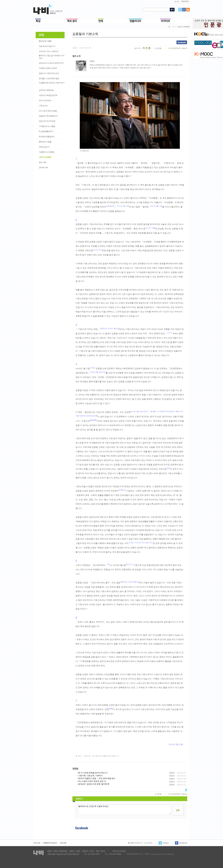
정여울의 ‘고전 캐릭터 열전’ (49, 79)
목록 (178, 48)
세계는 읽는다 (44, 147)
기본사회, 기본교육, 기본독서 (90, 776)
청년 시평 (42, 162)
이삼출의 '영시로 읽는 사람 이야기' (52, 83)
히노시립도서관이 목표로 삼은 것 (92, 781)
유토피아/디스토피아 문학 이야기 (51, 63)
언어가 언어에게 (45, 101)
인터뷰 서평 (43, 167)
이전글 (171, 48)
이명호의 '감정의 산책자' (48, 68)
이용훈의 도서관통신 (47, 152)
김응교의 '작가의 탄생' (47, 121)
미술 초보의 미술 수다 (47, 46)
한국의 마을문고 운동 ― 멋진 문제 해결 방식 (97, 778)
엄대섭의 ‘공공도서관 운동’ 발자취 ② (94, 784)
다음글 (184, 48)
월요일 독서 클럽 (45, 41)
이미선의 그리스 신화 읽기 (49, 51)
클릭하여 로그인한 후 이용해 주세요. (124, 810)
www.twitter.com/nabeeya (162, 854)
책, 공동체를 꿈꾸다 (46, 131)
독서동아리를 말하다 (47, 137)
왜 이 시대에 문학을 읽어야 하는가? (93, 773)
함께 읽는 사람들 (45, 142)
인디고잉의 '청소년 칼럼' (48, 111)
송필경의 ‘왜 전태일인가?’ (48, 116)
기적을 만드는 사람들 (47, 126)
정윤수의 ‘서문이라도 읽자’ (49, 73)
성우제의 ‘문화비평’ (46, 90)
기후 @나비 (43, 106)
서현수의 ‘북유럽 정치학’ (48, 95)
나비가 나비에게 (45, 157)
